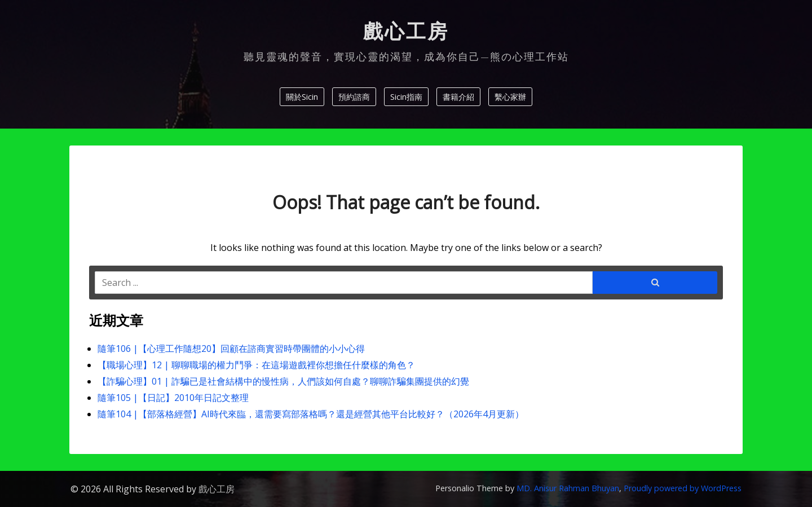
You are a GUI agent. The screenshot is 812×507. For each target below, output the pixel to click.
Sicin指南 (406, 97)
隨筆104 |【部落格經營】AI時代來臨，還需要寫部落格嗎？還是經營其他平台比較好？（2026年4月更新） (311, 414)
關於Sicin (302, 97)
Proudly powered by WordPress (683, 488)
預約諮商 (354, 97)
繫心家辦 (510, 97)
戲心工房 (406, 32)
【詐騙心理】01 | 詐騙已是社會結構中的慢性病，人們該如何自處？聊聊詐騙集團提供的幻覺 (283, 381)
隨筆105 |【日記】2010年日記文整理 (173, 398)
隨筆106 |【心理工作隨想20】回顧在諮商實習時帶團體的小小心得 (231, 349)
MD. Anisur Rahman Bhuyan (568, 488)
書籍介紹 (458, 97)
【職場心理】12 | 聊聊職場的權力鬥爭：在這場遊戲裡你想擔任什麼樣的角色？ (256, 365)
